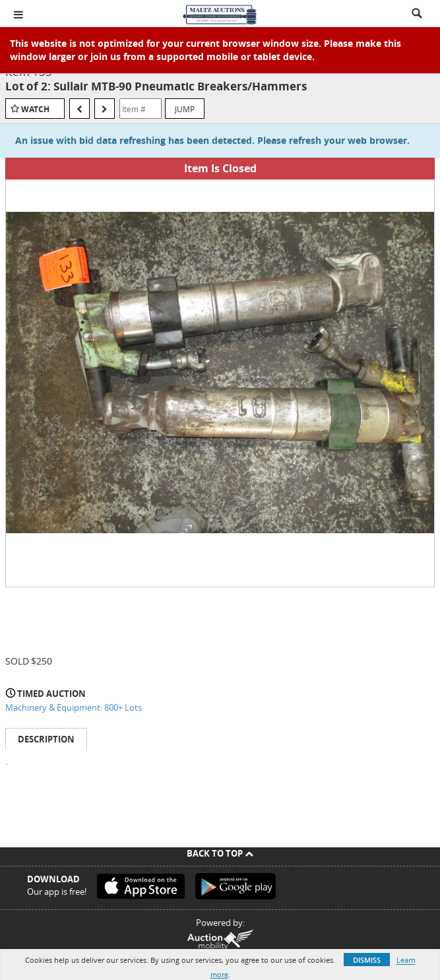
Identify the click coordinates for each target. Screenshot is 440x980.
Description (46, 739)
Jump (185, 109)
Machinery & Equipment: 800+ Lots (74, 707)
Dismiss (367, 960)
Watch (35, 109)
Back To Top (220, 853)
